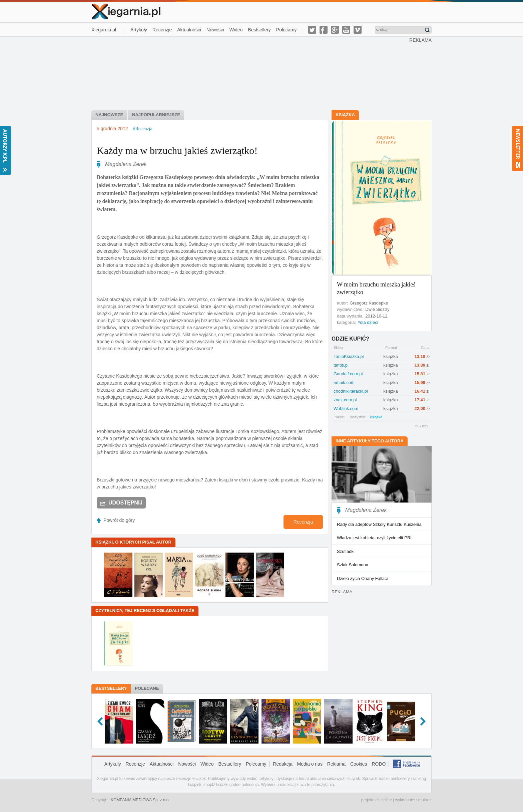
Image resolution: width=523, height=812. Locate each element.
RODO (379, 764)
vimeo (358, 30)
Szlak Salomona (353, 565)
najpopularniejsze (156, 115)
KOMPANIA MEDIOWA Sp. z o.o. (140, 800)
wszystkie (358, 417)
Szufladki (346, 551)
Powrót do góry (119, 520)
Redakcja (283, 764)
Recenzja (303, 522)
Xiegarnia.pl (104, 30)
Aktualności (189, 30)
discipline (383, 800)
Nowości (215, 30)
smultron (424, 800)
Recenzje (162, 30)
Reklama (336, 764)
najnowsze (109, 115)
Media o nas (310, 764)
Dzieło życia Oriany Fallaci (362, 578)
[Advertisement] (250, 73)
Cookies (359, 764)
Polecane (147, 688)
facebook (324, 30)
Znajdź (427, 30)
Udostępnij (125, 503)
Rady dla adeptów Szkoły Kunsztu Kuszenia (379, 524)
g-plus (335, 30)
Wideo (236, 30)
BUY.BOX (422, 426)
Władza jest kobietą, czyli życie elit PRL (375, 538)
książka (376, 417)
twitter (312, 30)
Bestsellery (259, 30)
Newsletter (517, 149)
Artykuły (139, 30)
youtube (346, 30)
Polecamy (286, 30)
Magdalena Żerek (126, 164)
